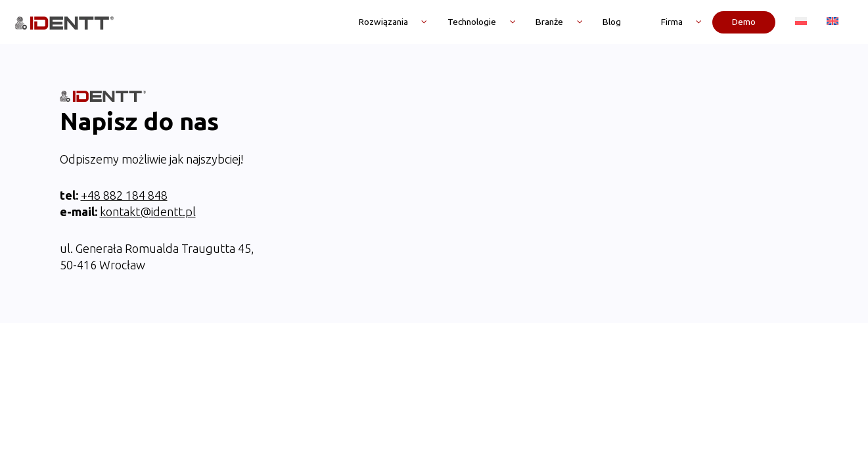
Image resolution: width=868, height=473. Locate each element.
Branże (549, 22)
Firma (672, 22)
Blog (612, 22)
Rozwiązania (383, 22)
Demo (744, 22)
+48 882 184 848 (124, 151)
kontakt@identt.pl (148, 168)
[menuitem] (801, 22)
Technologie (472, 22)
